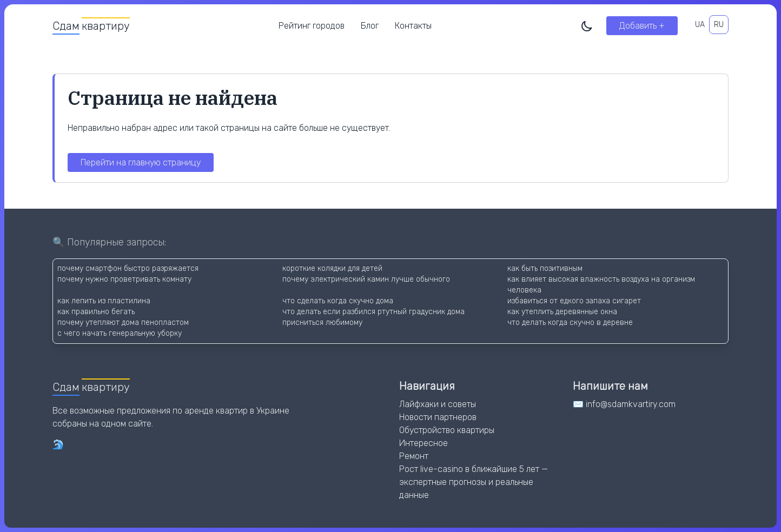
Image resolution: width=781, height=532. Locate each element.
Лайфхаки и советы (438, 404)
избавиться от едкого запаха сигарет (574, 301)
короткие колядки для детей (332, 268)
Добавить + (642, 26)
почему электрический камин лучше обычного (366, 279)
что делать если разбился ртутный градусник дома (373, 312)
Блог (370, 26)
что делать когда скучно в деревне (570, 322)
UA (700, 25)
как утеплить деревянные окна (562, 312)
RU (719, 25)
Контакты (413, 26)
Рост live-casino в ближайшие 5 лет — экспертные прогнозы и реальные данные (474, 482)
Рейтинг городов (312, 26)
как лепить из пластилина (104, 301)
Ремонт (414, 456)
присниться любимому (322, 322)
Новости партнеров (438, 417)
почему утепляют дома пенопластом (123, 322)
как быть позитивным (545, 268)
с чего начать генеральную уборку (120, 333)
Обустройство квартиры (447, 430)
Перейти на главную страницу (141, 162)
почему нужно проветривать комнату (124, 279)
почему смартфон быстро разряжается (128, 268)
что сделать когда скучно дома (338, 301)
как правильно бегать (96, 312)
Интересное (423, 443)
